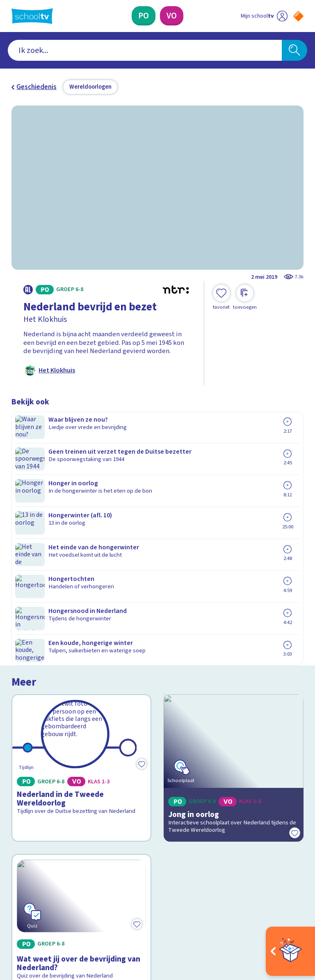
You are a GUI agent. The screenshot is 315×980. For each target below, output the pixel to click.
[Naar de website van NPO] (298, 16)
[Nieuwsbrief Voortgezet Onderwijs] (231, 836)
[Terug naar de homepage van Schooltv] (32, 16)
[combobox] (145, 50)
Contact (26, 769)
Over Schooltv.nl (41, 793)
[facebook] (16, 904)
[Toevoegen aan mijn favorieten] (221, 297)
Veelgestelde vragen (48, 781)
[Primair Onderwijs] (144, 16)
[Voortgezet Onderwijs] (172, 16)
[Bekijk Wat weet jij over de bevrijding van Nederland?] (82, 624)
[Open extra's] (290, 951)
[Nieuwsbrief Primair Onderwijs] (231, 809)
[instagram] (34, 904)
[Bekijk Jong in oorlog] (234, 486)
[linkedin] (52, 904)
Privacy (24, 805)
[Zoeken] (294, 50)
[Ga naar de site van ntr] (292, 926)
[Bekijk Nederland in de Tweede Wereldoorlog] (82, 486)
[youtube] (70, 904)
